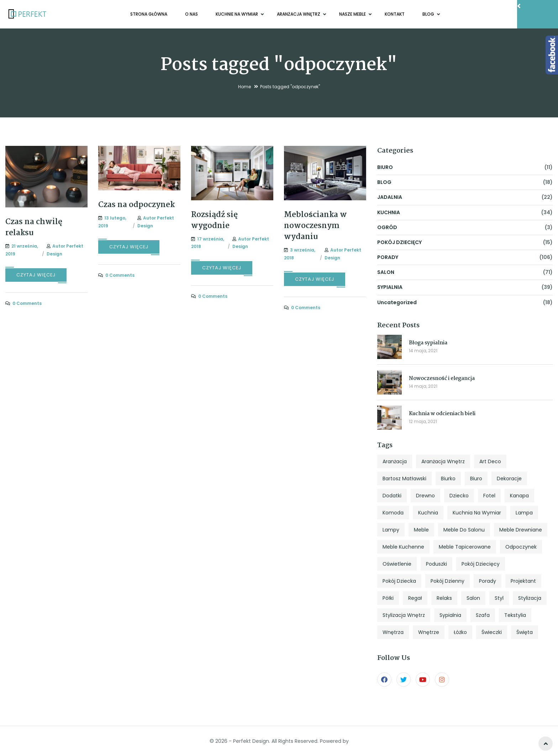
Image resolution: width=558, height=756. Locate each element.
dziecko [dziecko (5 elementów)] (459, 496)
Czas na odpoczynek (136, 205)
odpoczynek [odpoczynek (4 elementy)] (521, 547)
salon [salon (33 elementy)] (473, 598)
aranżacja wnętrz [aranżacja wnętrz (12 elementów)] (443, 461)
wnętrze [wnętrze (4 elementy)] (429, 632)
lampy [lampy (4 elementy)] (391, 530)
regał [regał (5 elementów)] (415, 598)
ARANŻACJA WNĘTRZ (299, 14)
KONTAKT (395, 14)
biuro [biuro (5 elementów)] (476, 479)
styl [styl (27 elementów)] (499, 598)
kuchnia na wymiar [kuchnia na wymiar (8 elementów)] (477, 513)
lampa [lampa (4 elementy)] (524, 513)
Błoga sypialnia (428, 343)
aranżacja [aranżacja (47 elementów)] (395, 461)
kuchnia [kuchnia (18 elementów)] (428, 513)
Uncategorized (397, 302)
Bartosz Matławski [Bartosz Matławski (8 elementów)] (404, 479)
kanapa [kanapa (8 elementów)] (519, 496)
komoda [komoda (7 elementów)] (393, 513)
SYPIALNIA (390, 287)
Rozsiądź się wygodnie (214, 220)
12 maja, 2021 (423, 421)
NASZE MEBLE (353, 14)
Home (244, 87)
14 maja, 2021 (423, 351)
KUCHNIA (389, 212)
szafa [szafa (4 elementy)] (483, 615)
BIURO (385, 167)
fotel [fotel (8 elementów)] (489, 496)
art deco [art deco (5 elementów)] (490, 461)
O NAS (191, 14)
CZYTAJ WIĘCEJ (36, 275)
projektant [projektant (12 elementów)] (523, 581)
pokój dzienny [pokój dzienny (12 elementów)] (448, 581)
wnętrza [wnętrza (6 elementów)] (393, 632)
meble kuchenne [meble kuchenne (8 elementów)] (403, 547)
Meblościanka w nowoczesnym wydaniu (315, 226)
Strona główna (149, 14)
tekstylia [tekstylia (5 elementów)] (515, 615)
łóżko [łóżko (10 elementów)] (460, 632)
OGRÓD (387, 227)
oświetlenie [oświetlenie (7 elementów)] (397, 564)
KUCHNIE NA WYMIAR (237, 14)
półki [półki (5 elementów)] (388, 598)
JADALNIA (390, 197)
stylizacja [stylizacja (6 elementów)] (530, 598)
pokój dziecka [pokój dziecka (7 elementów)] (399, 581)
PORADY (388, 257)
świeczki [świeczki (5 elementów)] (492, 632)
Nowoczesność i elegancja (442, 379)
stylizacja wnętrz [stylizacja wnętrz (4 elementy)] (404, 615)
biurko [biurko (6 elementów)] (448, 479)
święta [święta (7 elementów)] (525, 632)
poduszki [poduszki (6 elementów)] (436, 564)
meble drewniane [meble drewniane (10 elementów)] (521, 530)
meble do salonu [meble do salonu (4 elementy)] (464, 530)
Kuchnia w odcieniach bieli (442, 414)
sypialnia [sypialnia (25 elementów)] (450, 615)
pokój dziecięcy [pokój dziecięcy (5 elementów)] (481, 564)
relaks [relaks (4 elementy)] (444, 598)
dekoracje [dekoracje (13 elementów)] (509, 479)
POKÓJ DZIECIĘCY (399, 242)
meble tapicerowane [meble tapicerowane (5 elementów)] (465, 547)
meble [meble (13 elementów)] (421, 530)
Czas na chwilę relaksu (34, 228)
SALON (386, 272)
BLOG (429, 14)
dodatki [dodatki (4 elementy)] (392, 496)
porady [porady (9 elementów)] (488, 581)
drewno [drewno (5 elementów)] (425, 496)
